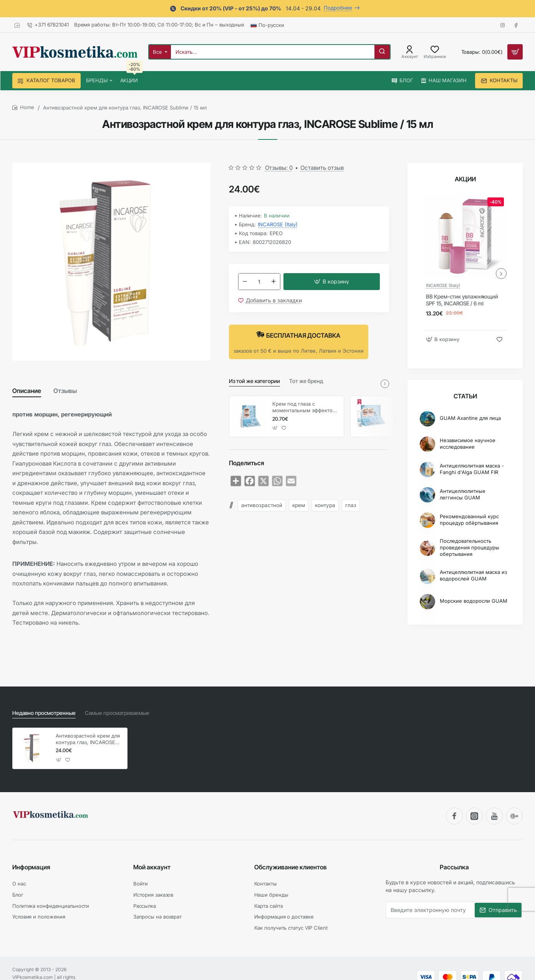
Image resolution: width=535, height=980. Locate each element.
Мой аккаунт (152, 867)
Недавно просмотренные (44, 713)
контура (325, 505)
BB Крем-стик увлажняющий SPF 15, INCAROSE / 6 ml (462, 300)
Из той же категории (254, 381)
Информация (31, 867)
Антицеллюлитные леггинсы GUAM (463, 494)
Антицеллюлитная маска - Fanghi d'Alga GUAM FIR (472, 469)
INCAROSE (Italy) (278, 224)
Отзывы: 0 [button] (279, 168)
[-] (245, 282)
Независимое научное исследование (468, 444)
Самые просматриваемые (117, 713)
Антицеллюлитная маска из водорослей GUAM (473, 575)
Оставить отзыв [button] (322, 168)
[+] (273, 282)
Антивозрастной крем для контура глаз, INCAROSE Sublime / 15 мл (88, 739)
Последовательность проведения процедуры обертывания (470, 547)
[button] (332, 282)
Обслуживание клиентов (291, 867)
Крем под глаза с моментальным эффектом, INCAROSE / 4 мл (305, 407)
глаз (351, 505)
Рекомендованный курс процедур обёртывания (469, 520)
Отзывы (65, 391)
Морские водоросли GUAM (474, 601)
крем (299, 505)
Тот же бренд (306, 381)
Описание (27, 391)
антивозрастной (262, 505)
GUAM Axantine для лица (470, 418)
